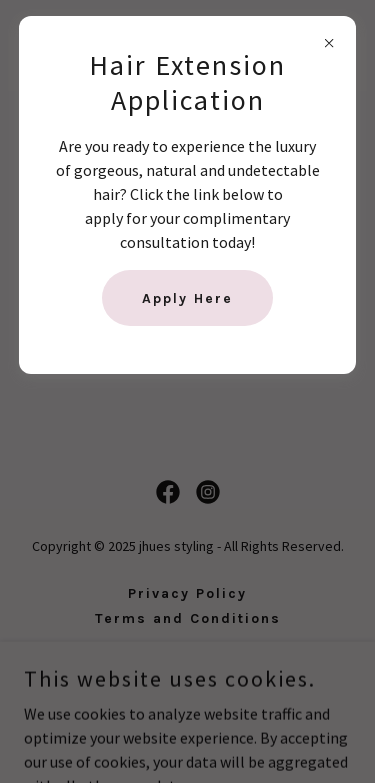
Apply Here (187, 298)
